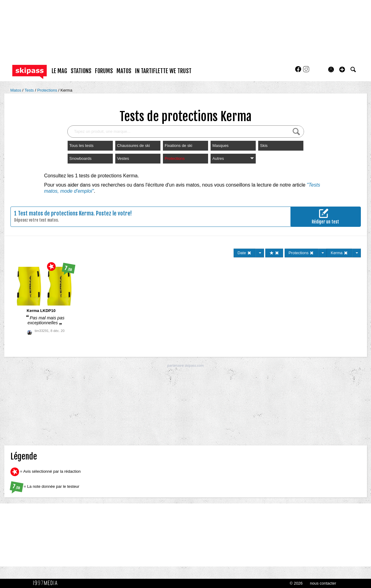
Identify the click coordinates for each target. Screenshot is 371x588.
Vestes (123, 158)
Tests (30, 90)
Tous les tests (82, 146)
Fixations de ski (179, 146)
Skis (264, 146)
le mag (59, 71)
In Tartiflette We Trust (163, 71)
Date (245, 253)
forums (104, 71)
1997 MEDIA (47, 583)
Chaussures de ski (134, 146)
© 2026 (296, 583)
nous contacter (323, 583)
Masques (221, 146)
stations (81, 71)
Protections (48, 90)
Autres (233, 158)
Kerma (66, 90)
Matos (16, 90)
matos (124, 71)
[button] (342, 69)
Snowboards (81, 158)
